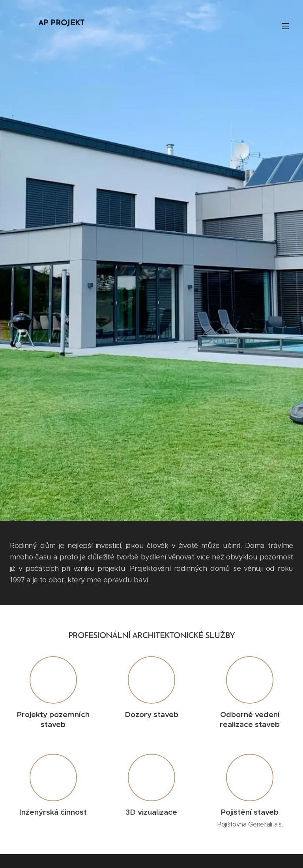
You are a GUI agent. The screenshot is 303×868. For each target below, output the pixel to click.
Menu (285, 26)
